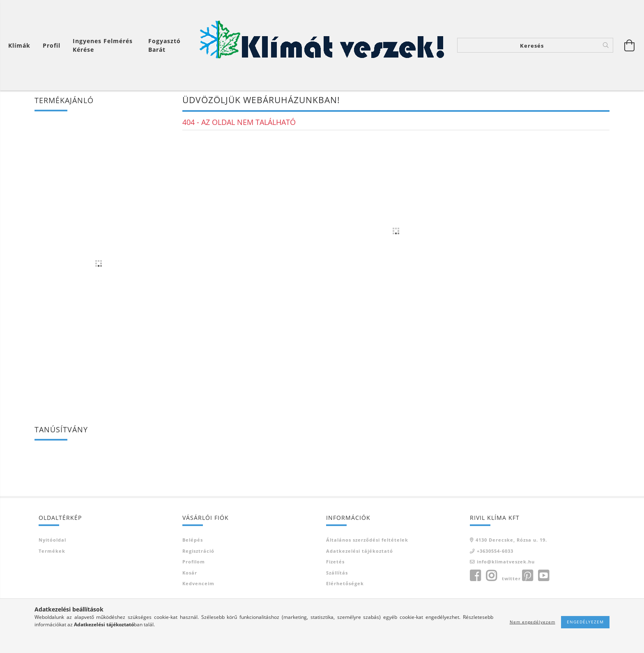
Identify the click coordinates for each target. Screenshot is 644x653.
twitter (511, 580)
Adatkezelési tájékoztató (360, 553)
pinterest (527, 577)
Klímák (19, 45)
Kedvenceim (198, 585)
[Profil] (52, 45)
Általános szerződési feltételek (367, 541)
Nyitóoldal (52, 541)
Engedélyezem (585, 622)
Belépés (193, 541)
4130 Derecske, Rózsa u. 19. (511, 541)
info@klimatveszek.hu (506, 563)
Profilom (194, 563)
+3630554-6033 (495, 553)
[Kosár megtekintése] (21, 45)
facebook (475, 577)
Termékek (52, 553)
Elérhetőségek (345, 585)
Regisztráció (198, 553)
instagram (491, 577)
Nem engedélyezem (532, 622)
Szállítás (337, 574)
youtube (543, 577)
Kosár (190, 574)
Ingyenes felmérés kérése (103, 45)
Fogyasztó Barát (164, 45)
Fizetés (335, 563)
